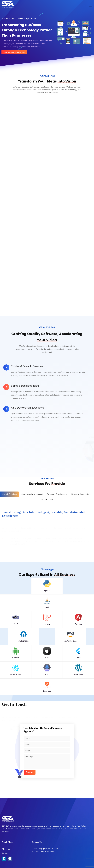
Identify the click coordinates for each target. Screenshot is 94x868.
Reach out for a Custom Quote (14, 52)
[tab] (9, 494)
